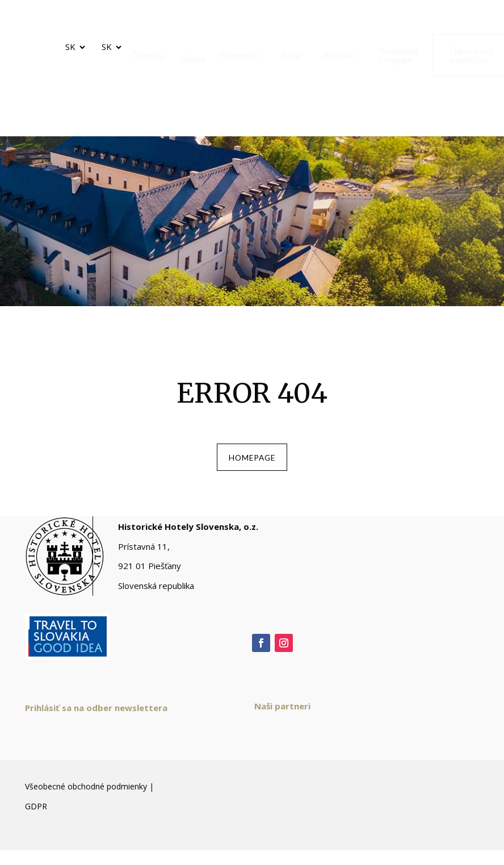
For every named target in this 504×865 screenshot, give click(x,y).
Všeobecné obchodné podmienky (86, 793)
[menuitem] (145, 56)
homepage (252, 460)
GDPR (36, 812)
